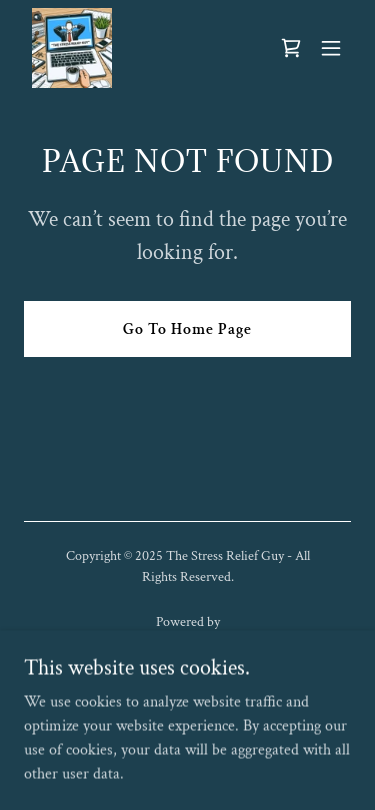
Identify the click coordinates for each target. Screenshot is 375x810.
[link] (72, 48)
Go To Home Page (187, 329)
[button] (331, 48)
